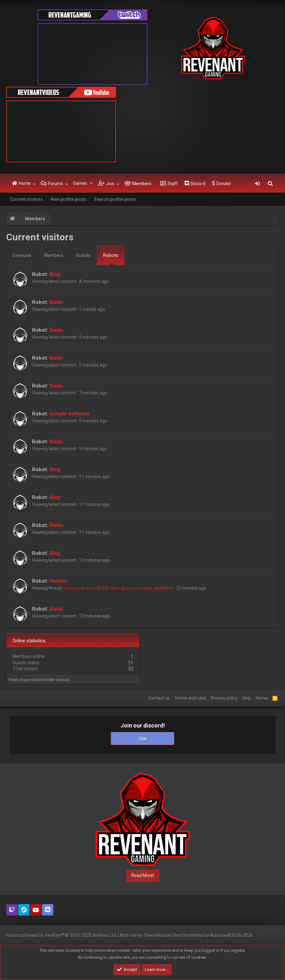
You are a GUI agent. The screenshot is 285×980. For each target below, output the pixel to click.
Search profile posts (115, 199)
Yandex (58, 581)
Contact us (159, 698)
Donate (224, 184)
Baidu (56, 302)
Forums (55, 184)
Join (110, 184)
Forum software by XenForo (62, 935)
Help (247, 698)
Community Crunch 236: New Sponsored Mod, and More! (118, 588)
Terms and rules (190, 698)
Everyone (22, 255)
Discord (198, 184)
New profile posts (69, 199)
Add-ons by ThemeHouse (145, 935)
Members (142, 184)
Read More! (143, 875)
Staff (173, 184)
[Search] (270, 183)
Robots (111, 255)
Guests (83, 255)
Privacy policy (224, 698)
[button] (34, 183)
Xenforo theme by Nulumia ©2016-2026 (213, 935)
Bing (55, 274)
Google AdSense (70, 414)
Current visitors (26, 199)
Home (25, 183)
